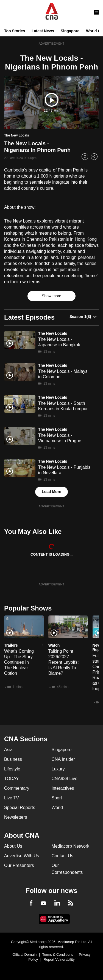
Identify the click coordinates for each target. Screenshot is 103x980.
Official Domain (24, 954)
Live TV (12, 798)
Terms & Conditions (58, 954)
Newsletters (16, 817)
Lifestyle (12, 769)
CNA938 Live (65, 779)
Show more (51, 296)
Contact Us (62, 856)
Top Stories (15, 31)
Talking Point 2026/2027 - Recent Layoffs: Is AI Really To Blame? (64, 662)
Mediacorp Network (71, 846)
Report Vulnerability (59, 959)
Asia (8, 750)
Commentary (17, 788)
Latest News (43, 31)
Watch (54, 645)
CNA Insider (63, 759)
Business (13, 759)
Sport (57, 798)
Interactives (63, 788)
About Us (13, 846)
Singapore (70, 31)
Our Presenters (19, 865)
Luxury (58, 769)
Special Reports (20, 808)
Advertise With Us (22, 856)
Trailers (11, 645)
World (57, 808)
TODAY (12, 779)
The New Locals (53, 333)
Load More (51, 492)
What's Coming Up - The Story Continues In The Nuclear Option (19, 662)
